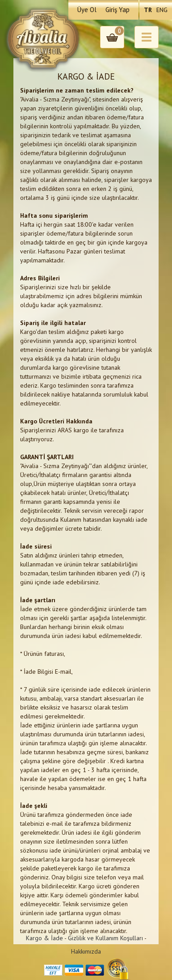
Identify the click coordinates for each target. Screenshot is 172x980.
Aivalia (43, 39)
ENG (162, 10)
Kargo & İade (44, 938)
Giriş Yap (117, 10)
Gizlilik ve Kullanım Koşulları (105, 938)
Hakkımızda (86, 951)
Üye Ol (87, 10)
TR (148, 10)
